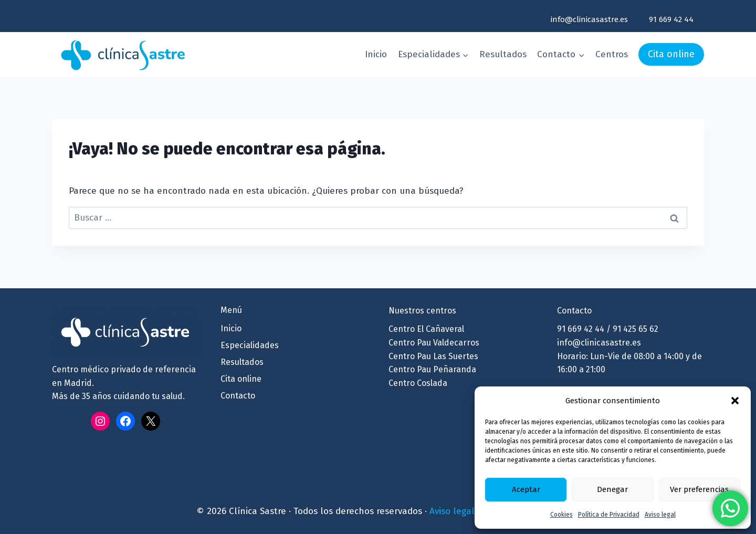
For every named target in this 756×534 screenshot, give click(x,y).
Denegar (612, 489)
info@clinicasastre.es (589, 19)
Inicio (376, 54)
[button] (735, 401)
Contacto (238, 396)
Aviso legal (660, 515)
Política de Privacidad (609, 515)
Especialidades (250, 345)
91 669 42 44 (671, 19)
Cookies (561, 515)
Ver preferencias (699, 489)
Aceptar (526, 489)
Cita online (671, 54)
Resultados (503, 54)
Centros (612, 54)
